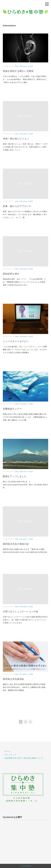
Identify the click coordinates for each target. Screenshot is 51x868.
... (28, 82)
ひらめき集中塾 (26, 866)
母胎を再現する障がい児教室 (18, 71)
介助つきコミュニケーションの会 (21, 612)
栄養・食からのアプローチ (17, 206)
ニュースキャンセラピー (16, 341)
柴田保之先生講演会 (13, 679)
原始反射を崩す (11, 274)
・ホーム (7, 751)
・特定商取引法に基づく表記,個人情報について (23, 758)
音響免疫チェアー (12, 409)
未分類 (31, 66)
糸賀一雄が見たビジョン (16, 139)
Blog (17, 66)
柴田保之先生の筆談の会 (16, 544)
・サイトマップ (9, 755)
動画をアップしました (15, 476)
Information (23, 66)
